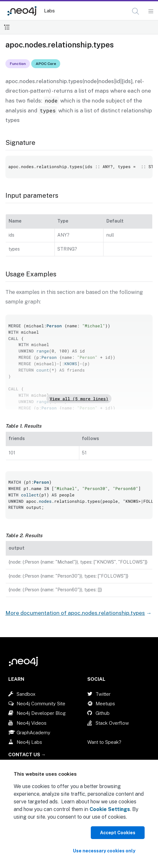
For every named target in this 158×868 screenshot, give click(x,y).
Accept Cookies (118, 833)
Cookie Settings (110, 809)
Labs (49, 11)
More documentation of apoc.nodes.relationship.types (75, 613)
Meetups (105, 704)
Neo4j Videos (32, 723)
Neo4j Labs (29, 742)
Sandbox (26, 694)
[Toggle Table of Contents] (7, 27)
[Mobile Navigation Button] (151, 11)
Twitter (103, 694)
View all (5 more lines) (79, 399)
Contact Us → (27, 754)
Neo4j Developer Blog (41, 713)
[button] (136, 11)
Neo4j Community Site (41, 704)
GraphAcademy (33, 733)
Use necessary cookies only (104, 851)
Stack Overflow (112, 723)
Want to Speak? (104, 742)
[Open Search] (136, 11)
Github (103, 713)
